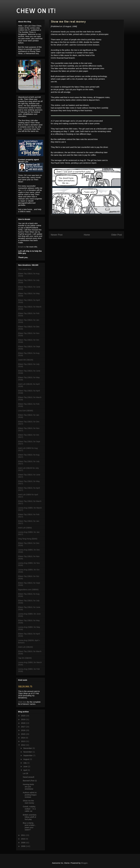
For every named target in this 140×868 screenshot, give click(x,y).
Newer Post (57, 235)
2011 (23, 835)
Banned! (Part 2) (30, 781)
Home (87, 235)
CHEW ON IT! (36, 11)
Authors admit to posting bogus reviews (30, 795)
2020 (23, 716)
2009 (23, 843)
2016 (23, 730)
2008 (23, 846)
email (23, 190)
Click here (22, 702)
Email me (22, 247)
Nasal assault (29, 777)
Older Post (116, 235)
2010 (23, 839)
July (25, 763)
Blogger (84, 863)
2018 (23, 723)
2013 (23, 741)
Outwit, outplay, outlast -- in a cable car (29, 809)
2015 (23, 734)
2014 (23, 738)
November (28, 752)
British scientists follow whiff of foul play (30, 817)
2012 (23, 745)
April (25, 770)
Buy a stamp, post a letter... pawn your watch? (29, 826)
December (28, 748)
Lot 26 (25, 773)
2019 (23, 719)
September (28, 755)
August (27, 759)
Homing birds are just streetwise (28, 787)
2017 (23, 727)
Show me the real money (28, 802)
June (26, 766)
